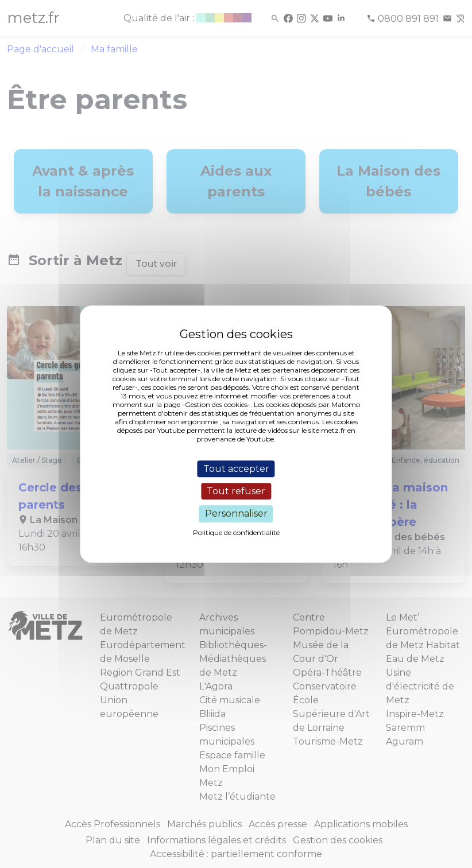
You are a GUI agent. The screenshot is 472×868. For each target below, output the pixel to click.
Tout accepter (236, 469)
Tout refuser (236, 491)
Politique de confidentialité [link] (236, 532)
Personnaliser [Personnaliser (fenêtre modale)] (236, 514)
